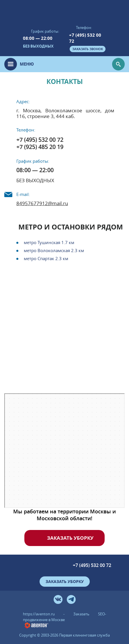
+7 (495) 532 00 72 (85, 38)
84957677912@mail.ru (42, 203)
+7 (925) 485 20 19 (40, 147)
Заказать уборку (70, 538)
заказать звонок (88, 49)
